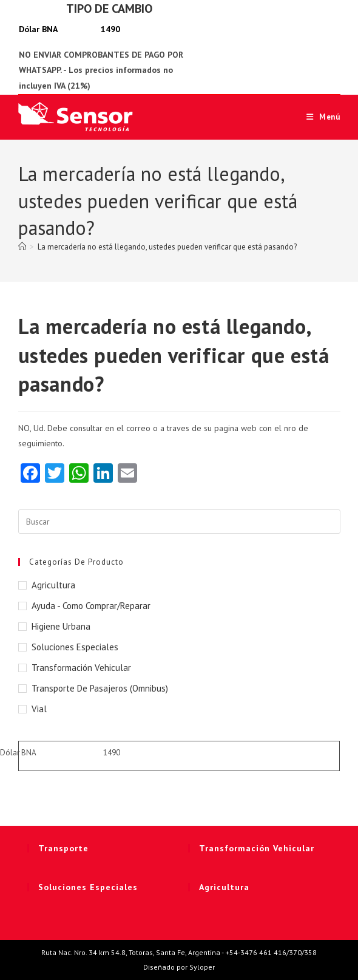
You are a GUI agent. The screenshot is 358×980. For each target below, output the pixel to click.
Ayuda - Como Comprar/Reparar (91, 606)
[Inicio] (22, 247)
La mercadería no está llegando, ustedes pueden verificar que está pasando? (167, 247)
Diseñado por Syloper (179, 967)
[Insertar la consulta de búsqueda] (179, 522)
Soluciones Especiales (75, 647)
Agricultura (53, 585)
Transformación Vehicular (81, 668)
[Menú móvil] (319, 117)
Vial (39, 709)
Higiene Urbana (61, 626)
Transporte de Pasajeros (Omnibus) (100, 688)
